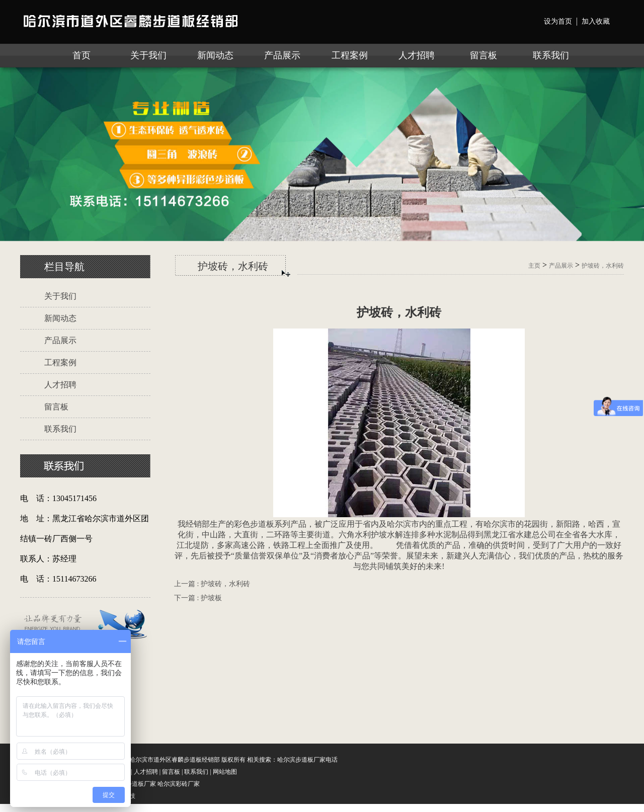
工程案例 (350, 55)
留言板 (484, 55)
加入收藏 (596, 21)
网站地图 (225, 772)
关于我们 (148, 55)
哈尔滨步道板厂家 (132, 784)
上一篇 (212, 584)
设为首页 (558, 21)
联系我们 (551, 55)
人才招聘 (417, 55)
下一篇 (198, 598)
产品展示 (282, 55)
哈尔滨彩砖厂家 (179, 784)
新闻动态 (215, 55)
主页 (534, 266)
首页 (82, 55)
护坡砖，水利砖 (603, 266)
